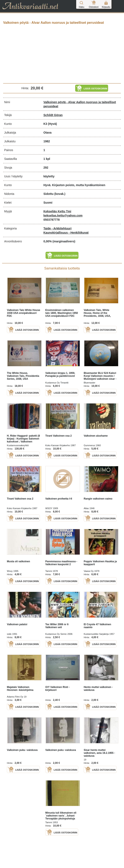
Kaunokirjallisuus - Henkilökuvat (66, 233)
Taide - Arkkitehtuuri (58, 228)
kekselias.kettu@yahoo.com (63, 215)
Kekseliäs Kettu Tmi (57, 211)
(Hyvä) (53, 124)
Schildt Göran (53, 115)
